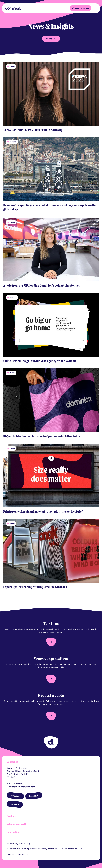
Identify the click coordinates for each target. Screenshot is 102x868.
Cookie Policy (25, 844)
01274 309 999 (16, 784)
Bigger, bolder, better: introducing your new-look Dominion (42, 436)
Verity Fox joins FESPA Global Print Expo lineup (33, 130)
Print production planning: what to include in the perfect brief (43, 511)
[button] (51, 642)
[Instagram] (15, 796)
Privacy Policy (12, 844)
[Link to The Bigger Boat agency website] (30, 854)
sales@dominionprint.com (22, 787)
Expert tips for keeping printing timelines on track (35, 587)
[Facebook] (34, 796)
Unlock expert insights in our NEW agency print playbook (40, 361)
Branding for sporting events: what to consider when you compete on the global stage (50, 207)
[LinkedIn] (15, 804)
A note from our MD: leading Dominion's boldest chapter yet (41, 285)
